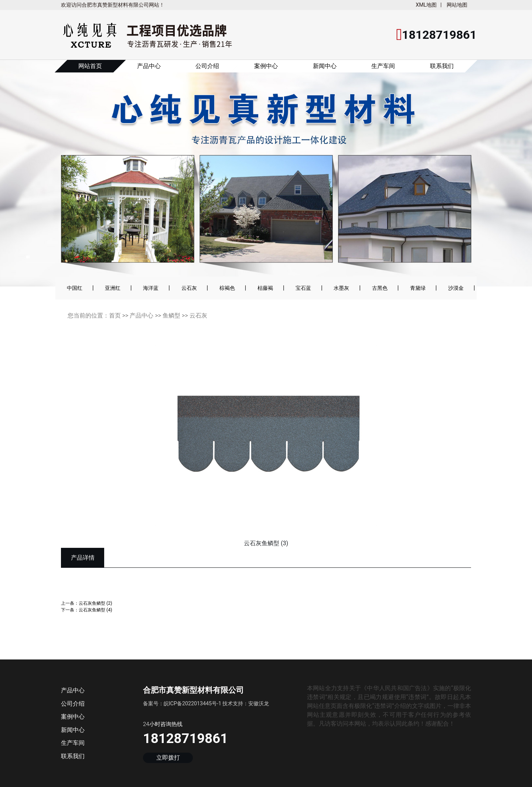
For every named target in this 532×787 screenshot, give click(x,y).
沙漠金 (456, 288)
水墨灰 (341, 288)
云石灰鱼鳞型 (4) (96, 610)
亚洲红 (113, 288)
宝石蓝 (303, 288)
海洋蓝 (151, 288)
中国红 (75, 288)
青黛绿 (418, 288)
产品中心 (149, 66)
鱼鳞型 (171, 316)
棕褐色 (227, 288)
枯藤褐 (265, 288)
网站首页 (90, 66)
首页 (115, 316)
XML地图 (426, 5)
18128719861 (185, 738)
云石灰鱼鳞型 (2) (96, 603)
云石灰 (189, 288)
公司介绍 (207, 66)
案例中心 (266, 66)
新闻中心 (325, 66)
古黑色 (380, 288)
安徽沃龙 (259, 703)
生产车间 (383, 66)
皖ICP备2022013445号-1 (192, 703)
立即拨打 (168, 758)
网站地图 (457, 5)
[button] (26, 178)
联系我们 (442, 66)
